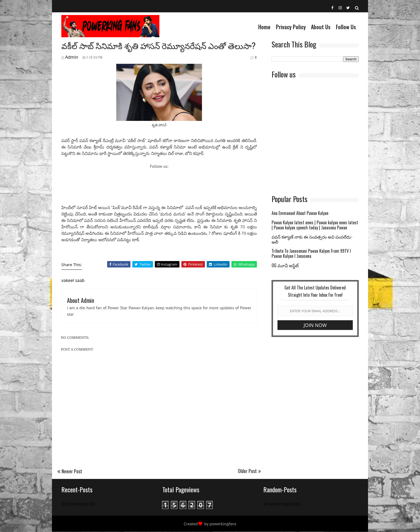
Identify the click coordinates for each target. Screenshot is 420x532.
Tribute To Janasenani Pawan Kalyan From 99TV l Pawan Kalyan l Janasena (311, 254)
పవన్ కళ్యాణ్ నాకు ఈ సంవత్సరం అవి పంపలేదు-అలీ (312, 240)
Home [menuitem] (264, 27)
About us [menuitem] (321, 27)
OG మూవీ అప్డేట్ (285, 266)
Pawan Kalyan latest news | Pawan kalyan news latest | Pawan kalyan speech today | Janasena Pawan (315, 225)
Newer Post (72, 471)
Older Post (247, 471)
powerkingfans (223, 524)
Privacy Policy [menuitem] (291, 27)
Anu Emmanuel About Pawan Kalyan (300, 213)
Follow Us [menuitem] (346, 27)
